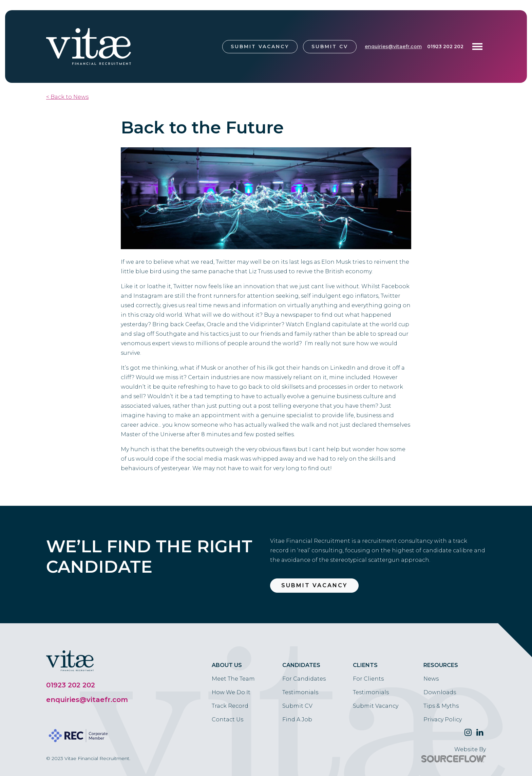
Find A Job (297, 719)
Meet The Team (233, 679)
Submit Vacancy (260, 47)
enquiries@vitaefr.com (393, 47)
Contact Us (227, 719)
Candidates (301, 665)
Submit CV (330, 47)
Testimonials (300, 692)
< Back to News (67, 97)
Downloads (440, 692)
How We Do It (231, 692)
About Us (227, 665)
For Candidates (304, 679)
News (431, 679)
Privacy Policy (443, 719)
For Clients (368, 679)
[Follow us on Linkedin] (480, 733)
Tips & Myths (441, 706)
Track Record (230, 706)
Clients (365, 665)
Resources (441, 665)
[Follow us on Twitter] (468, 733)
